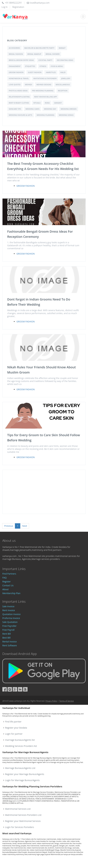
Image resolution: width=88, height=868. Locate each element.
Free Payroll (8, 630)
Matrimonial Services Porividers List (23, 815)
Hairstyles (51, 72)
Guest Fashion (35, 72)
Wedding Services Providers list (21, 746)
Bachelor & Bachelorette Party (39, 48)
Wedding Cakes (32, 109)
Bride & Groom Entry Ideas (21, 60)
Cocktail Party (45, 60)
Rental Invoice (10, 642)
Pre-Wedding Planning (43, 91)
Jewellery (66, 78)
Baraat (62, 48)
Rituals (37, 103)
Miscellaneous (63, 85)
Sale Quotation (10, 622)
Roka (47, 103)
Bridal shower (52, 54)
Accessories (14, 48)
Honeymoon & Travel (19, 78)
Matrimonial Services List (18, 809)
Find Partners (9, 574)
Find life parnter (13, 722)
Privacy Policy (51, 701)
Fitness (43, 66)
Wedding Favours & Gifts (21, 115)
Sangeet (58, 103)
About (5, 589)
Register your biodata (16, 728)
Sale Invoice (8, 606)
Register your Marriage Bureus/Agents (25, 774)
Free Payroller (9, 626)
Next (25, 526)
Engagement (15, 66)
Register (7, 582)
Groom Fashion (16, 72)
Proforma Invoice (11, 618)
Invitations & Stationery (45, 78)
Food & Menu (57, 66)
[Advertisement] (44, 492)
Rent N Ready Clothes (19, 103)
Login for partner (14, 734)
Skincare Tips (15, 109)
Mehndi (29, 85)
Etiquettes (30, 66)
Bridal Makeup (34, 54)
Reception (63, 91)
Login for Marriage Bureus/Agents (22, 780)
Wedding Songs (66, 115)
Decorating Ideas (65, 60)
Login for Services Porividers (20, 827)
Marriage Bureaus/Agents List (20, 768)
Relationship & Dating (19, 97)
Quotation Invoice (11, 614)
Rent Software (10, 645)
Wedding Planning (45, 115)
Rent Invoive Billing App (46, 97)
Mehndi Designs (44, 85)
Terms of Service (66, 701)
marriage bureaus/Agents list (20, 740)
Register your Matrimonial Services (23, 821)
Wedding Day (50, 109)
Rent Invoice (9, 610)
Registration (18, 7)
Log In (5, 7)
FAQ (4, 578)
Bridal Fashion (16, 54)
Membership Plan (11, 593)
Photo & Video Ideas (18, 91)
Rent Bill (7, 634)
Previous (9, 526)
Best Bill (6, 638)
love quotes (15, 85)
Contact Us (8, 585)
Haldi (63, 72)
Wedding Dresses (69, 109)
